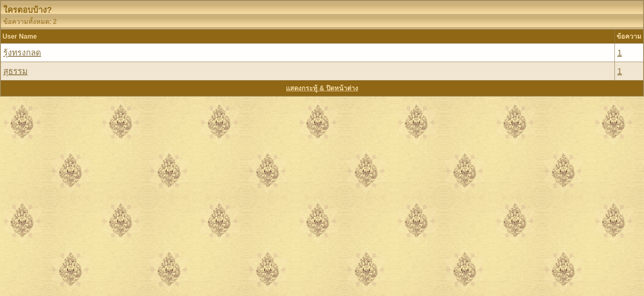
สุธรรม (15, 71)
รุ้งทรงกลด (22, 53)
